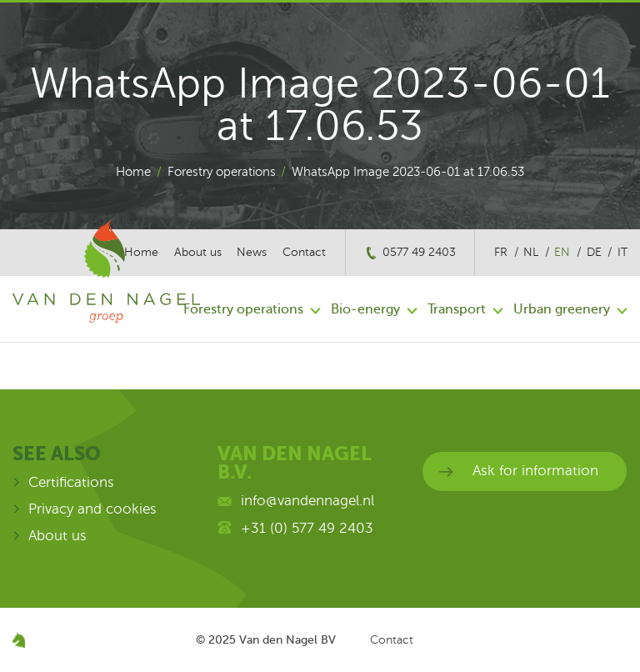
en (562, 252)
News (252, 252)
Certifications (71, 482)
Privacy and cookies (92, 509)
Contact (304, 252)
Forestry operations (222, 172)
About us (57, 536)
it (622, 252)
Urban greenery (562, 309)
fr (501, 252)
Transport (457, 309)
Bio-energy (365, 309)
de (594, 252)
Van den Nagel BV (287, 639)
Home (133, 172)
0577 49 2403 (419, 252)
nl (531, 252)
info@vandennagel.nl (307, 501)
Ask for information (535, 471)
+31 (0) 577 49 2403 (307, 528)
